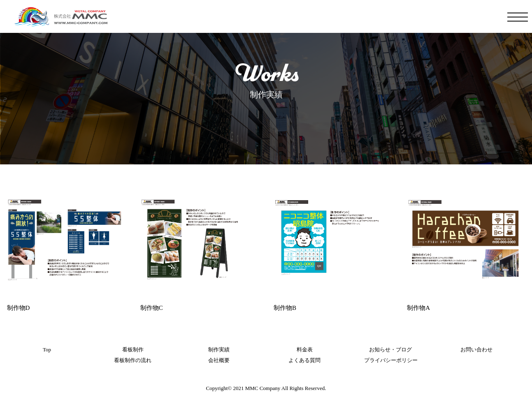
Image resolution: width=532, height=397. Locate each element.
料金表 (305, 350)
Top (47, 350)
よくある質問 (304, 360)
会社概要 (219, 360)
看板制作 (133, 350)
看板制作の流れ (133, 360)
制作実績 (219, 350)
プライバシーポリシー (390, 360)
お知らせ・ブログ (390, 350)
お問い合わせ (476, 350)
